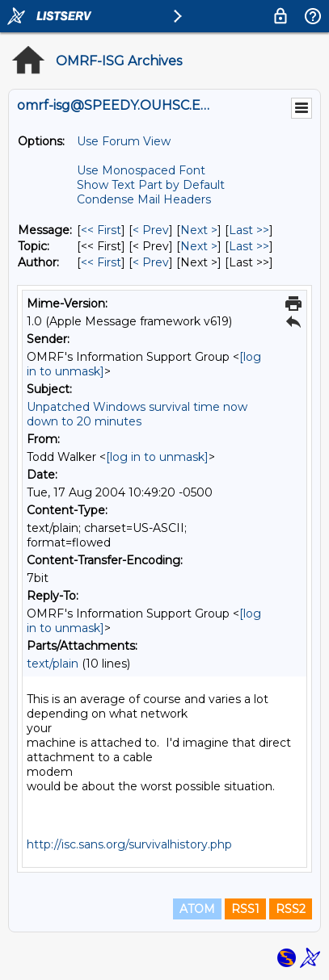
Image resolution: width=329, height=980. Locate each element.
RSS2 (291, 909)
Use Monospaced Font (141, 170)
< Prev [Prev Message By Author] (151, 262)
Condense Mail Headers (144, 199)
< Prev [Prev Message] (151, 230)
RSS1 (245, 909)
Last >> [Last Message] (249, 230)
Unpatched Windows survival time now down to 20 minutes (137, 414)
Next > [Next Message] (199, 230)
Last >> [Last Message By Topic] (249, 246)
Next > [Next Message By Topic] (199, 246)
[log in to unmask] (157, 457)
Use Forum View (124, 141)
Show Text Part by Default (151, 185)
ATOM (197, 909)
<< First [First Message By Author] (101, 262)
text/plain (53, 664)
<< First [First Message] (101, 230)
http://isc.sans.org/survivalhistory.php (129, 844)
